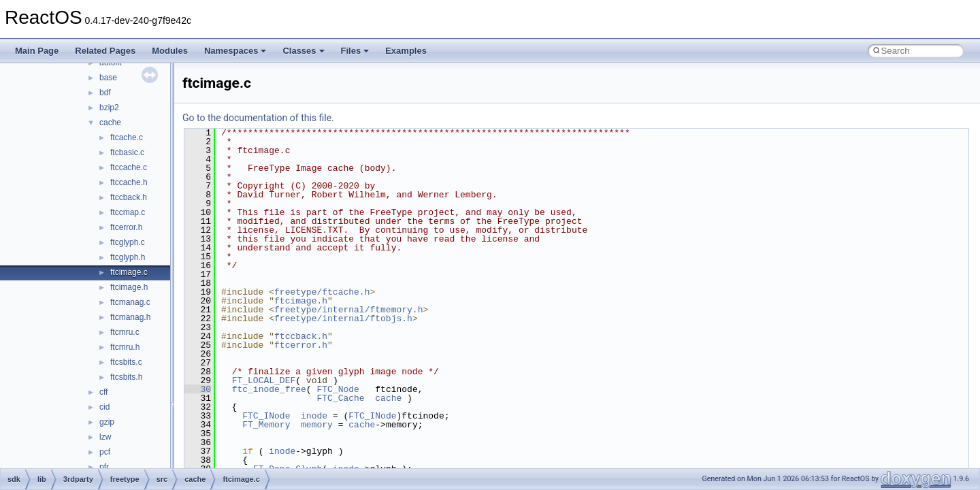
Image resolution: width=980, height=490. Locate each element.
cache (110, 122)
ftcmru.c (125, 332)
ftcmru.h (125, 347)
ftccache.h (129, 182)
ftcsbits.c (126, 362)
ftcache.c (127, 137)
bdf (105, 93)
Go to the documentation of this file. (258, 118)
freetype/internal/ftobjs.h (343, 318)
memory (317, 425)
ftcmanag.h (130, 317)
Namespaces (235, 51)
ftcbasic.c (127, 152)
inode (314, 416)
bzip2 (109, 108)
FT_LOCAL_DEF (264, 380)
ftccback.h (129, 197)
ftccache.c (129, 167)
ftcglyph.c (128, 242)
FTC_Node (338, 389)
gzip (107, 422)
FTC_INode (266, 416)
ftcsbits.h (126, 377)
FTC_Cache (340, 398)
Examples (406, 51)
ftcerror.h (126, 227)
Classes (303, 51)
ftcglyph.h (128, 257)
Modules (170, 51)
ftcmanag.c (130, 302)
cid (104, 407)
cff (103, 392)
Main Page (37, 51)
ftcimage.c (129, 272)
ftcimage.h (129, 287)
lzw (105, 437)
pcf (105, 452)
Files (355, 51)
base (108, 78)
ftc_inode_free (269, 389)
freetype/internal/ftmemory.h (348, 310)
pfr (104, 467)
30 (198, 389)
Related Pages (105, 51)
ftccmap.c (128, 212)
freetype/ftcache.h (322, 292)
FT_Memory (266, 425)
